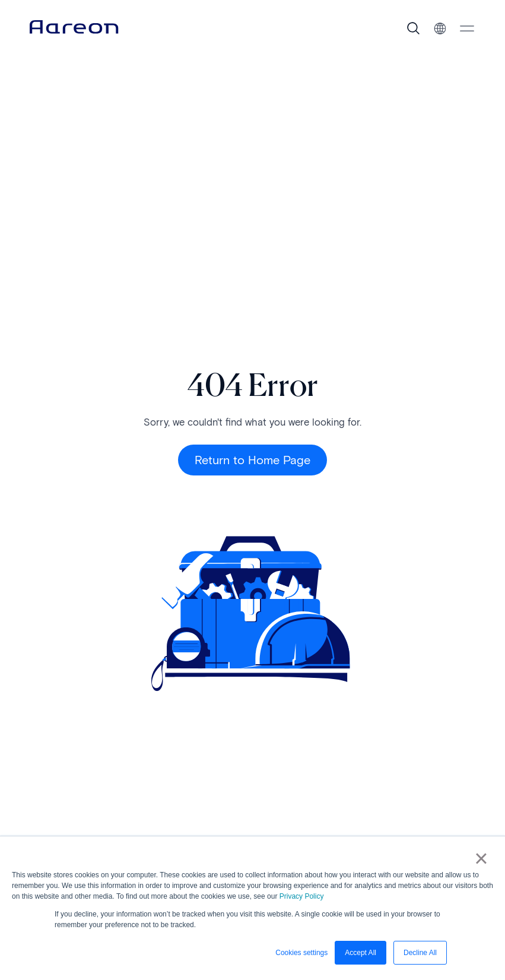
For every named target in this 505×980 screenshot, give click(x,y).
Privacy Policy (302, 896)
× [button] (481, 858)
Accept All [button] (361, 953)
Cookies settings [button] (301, 953)
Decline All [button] (420, 953)
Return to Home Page (252, 460)
